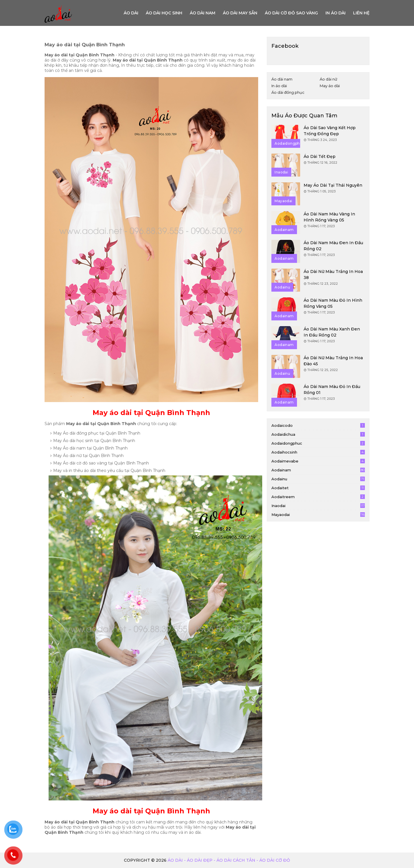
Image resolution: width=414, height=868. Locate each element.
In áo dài (336, 13)
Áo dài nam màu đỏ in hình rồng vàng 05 (333, 303)
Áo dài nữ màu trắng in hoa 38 (333, 275)
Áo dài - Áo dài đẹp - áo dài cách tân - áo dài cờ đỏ (229, 860)
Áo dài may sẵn (240, 13)
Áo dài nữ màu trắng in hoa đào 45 (333, 361)
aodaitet (318, 488)
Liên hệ (361, 13)
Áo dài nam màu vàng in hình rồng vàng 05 (329, 217)
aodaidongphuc (318, 443)
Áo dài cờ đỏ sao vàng (291, 13)
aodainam (318, 470)
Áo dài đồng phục (288, 92)
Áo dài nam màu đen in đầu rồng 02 (333, 246)
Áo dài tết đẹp (320, 156)
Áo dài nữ (328, 79)
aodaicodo (318, 425)
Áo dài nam (203, 13)
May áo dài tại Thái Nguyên (333, 185)
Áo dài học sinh (164, 13)
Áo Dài (131, 13)
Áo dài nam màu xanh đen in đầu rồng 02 (332, 332)
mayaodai (318, 515)
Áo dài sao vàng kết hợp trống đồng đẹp (330, 131)
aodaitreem (318, 497)
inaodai (318, 506)
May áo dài (330, 86)
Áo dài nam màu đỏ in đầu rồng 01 (332, 390)
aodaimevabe (318, 461)
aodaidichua (318, 434)
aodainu (318, 479)
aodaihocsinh (318, 452)
